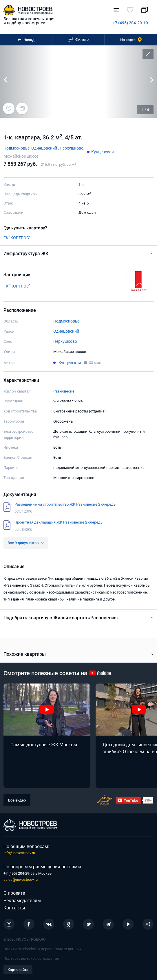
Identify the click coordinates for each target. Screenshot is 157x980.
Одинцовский (66, 331)
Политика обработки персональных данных (42, 949)
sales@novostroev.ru (21, 879)
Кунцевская (103, 152)
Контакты (14, 908)
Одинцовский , (45, 148)
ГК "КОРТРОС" (17, 238)
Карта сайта (18, 970)
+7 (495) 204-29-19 (130, 23)
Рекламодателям (22, 901)
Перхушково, (72, 148)
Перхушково (65, 341)
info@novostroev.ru (19, 853)
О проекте (14, 893)
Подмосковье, (17, 148)
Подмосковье (66, 321)
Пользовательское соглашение (31, 958)
